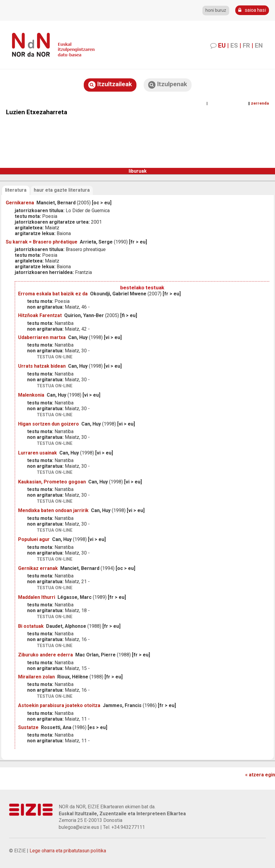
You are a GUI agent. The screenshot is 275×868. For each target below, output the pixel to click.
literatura (16, 190)
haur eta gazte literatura (62, 190)
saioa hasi (252, 10)
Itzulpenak (168, 85)
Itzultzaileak (110, 85)
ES (234, 46)
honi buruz (216, 10)
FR (246, 46)
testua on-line (55, 357)
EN (259, 46)
